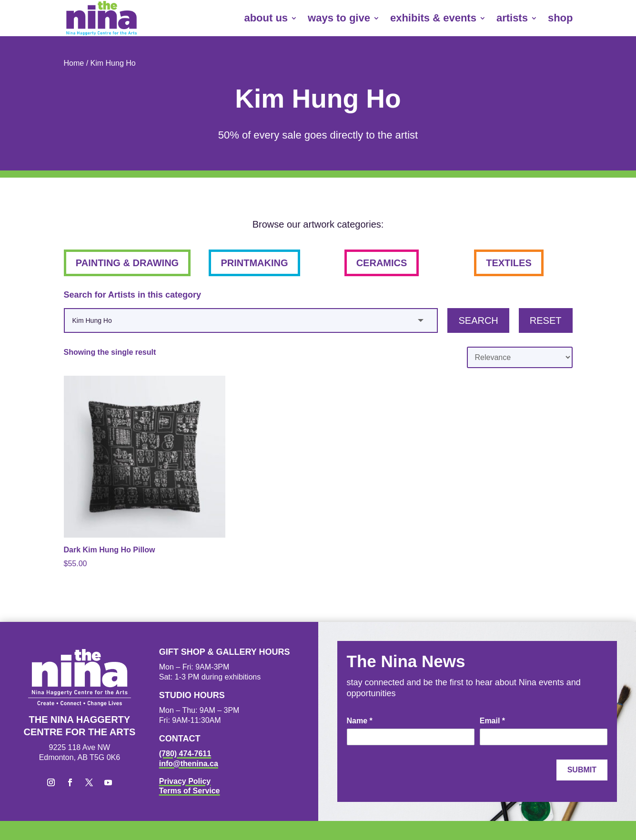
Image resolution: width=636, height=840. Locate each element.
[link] (101, 18)
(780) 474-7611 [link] (185, 754)
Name (360, 721)
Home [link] (74, 63)
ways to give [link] (339, 18)
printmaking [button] (254, 263)
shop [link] (560, 18)
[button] (51, 782)
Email (492, 721)
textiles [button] (509, 263)
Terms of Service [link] (190, 791)
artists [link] (512, 18)
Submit (582, 770)
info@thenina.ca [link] (189, 764)
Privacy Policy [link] (185, 781)
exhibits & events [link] (433, 18)
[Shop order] (520, 357)
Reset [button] (546, 320)
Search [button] (478, 320)
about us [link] (266, 18)
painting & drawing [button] (127, 263)
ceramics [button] (382, 263)
